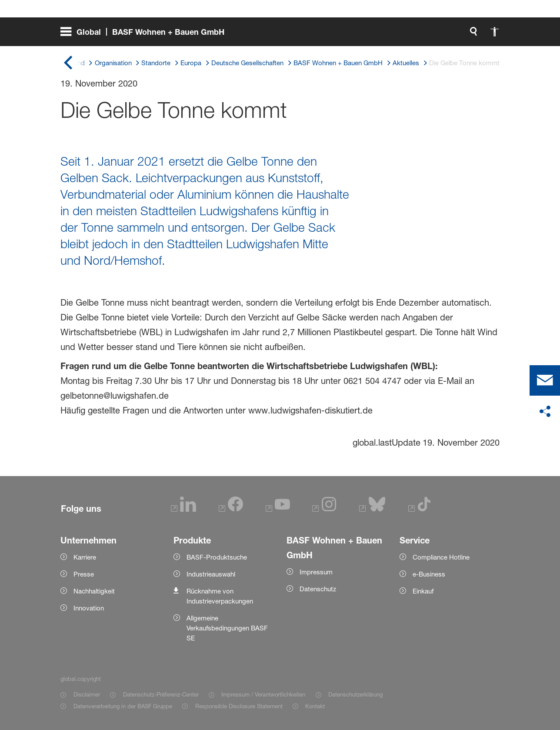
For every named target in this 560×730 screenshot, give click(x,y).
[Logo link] (464, 35)
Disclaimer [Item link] (87, 694)
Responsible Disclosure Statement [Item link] (239, 706)
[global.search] (381, 35)
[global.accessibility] (402, 35)
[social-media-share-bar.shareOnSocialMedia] (545, 412)
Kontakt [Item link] (315, 706)
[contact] (545, 380)
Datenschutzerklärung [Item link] (355, 694)
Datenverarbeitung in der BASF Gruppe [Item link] (123, 706)
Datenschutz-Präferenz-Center (161, 694)
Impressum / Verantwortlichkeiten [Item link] (263, 694)
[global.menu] (146, 35)
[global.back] (68, 63)
